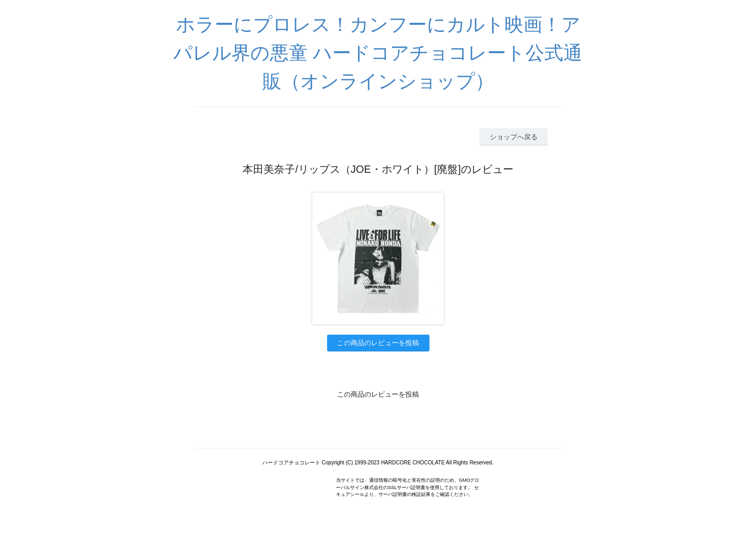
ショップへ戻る (514, 137)
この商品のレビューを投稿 (378, 343)
